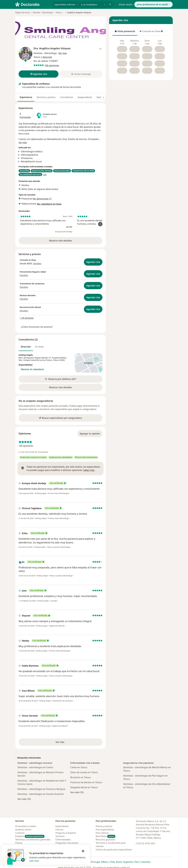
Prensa (19, 843)
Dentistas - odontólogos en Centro (35, 767)
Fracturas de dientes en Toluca (86, 782)
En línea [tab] (39, 347)
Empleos (30, 836)
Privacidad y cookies (26, 826)
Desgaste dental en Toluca (84, 787)
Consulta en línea (151, 32)
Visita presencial (125, 32)
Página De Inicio (23, 12)
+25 (45, 175)
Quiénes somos (23, 830)
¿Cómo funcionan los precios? (37, 327)
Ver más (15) (24, 799)
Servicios (60, 836)
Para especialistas (105, 830)
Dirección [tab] (26, 347)
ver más (23, 142)
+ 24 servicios (27, 318)
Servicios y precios (46, 97)
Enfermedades (63, 840)
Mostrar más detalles (66, 241)
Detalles (37, 264)
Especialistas (62, 826)
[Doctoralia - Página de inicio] (33, 4)
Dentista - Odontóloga (45, 53)
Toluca (56, 360)
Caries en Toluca (79, 767)
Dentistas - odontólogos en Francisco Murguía (41, 789)
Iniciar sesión (126, 4)
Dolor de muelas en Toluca (84, 772)
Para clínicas (102, 833)
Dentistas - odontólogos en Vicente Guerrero (41, 794)
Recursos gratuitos (105, 840)
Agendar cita (93, 262)
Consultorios (67, 97)
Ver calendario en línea (49, 204)
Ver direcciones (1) (42, 199)
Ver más (69, 743)
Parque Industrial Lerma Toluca (38, 360)
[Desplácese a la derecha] (103, 97)
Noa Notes (106, 836)
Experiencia (26, 97)
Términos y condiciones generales (33, 840)
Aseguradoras (85, 97)
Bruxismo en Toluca (80, 777)
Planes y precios (104, 826)
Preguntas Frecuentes (67, 843)
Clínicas (59, 830)
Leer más (34, 861)
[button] (61, 379)
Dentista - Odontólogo (43, 12)
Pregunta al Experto (66, 833)
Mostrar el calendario (32, 369)
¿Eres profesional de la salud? (153, 4)
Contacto (20, 833)
